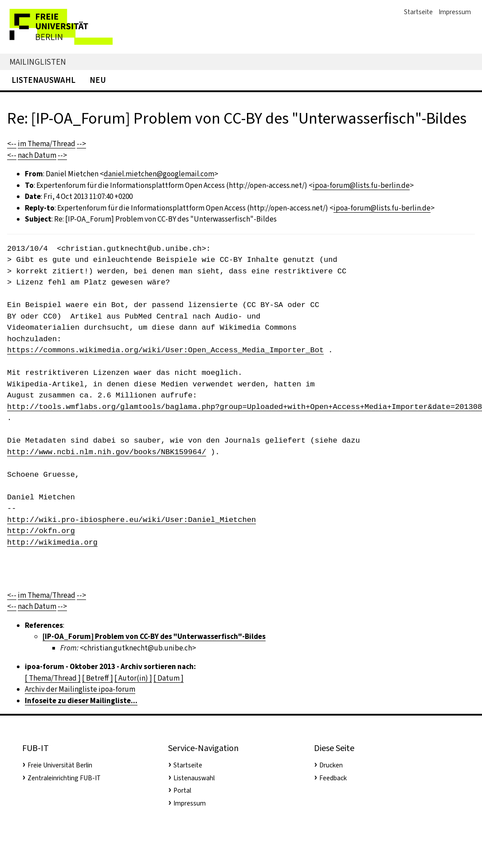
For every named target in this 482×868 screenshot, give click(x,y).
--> (81, 144)
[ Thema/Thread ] (53, 678)
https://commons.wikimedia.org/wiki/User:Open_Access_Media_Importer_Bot (165, 350)
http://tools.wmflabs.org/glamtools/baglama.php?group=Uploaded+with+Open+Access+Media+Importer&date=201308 (245, 407)
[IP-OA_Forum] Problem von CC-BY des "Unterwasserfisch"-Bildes (154, 636)
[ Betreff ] (98, 678)
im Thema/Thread (47, 144)
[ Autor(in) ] (133, 678)
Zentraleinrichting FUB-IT (64, 778)
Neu (98, 80)
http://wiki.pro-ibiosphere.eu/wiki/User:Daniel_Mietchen (131, 520)
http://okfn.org (41, 531)
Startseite (418, 12)
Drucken (331, 765)
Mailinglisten (38, 62)
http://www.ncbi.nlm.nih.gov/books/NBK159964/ (107, 452)
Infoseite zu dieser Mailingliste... (81, 701)
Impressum (455, 12)
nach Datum (37, 155)
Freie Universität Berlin (60, 765)
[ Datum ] (169, 678)
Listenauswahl (43, 80)
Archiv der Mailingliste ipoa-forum (80, 689)
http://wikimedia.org (52, 543)
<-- (12, 144)
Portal (182, 790)
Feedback (333, 778)
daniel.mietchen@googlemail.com (159, 174)
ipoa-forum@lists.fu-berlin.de (361, 185)
